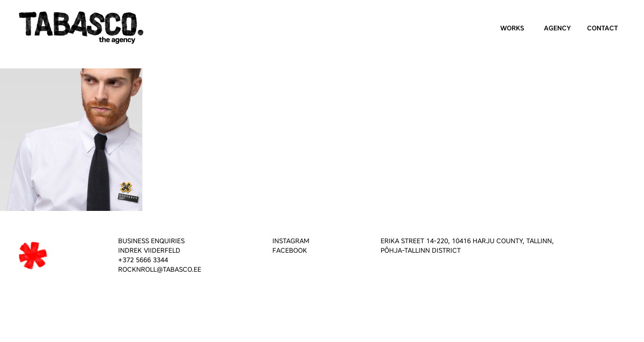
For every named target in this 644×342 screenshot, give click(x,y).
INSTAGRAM (291, 241)
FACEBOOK (290, 251)
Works (512, 28)
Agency (557, 28)
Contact (602, 28)
